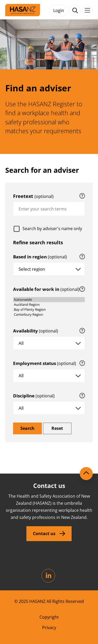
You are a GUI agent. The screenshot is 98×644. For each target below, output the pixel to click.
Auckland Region (49, 305)
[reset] (57, 428)
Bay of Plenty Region (49, 310)
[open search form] (75, 10)
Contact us (44, 534)
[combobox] (49, 209)
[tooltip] (82, 196)
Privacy (49, 628)
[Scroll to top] (86, 474)
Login (59, 10)
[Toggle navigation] (87, 10)
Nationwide (49, 300)
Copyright (49, 617)
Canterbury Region (49, 315)
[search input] (49, 209)
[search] (27, 428)
